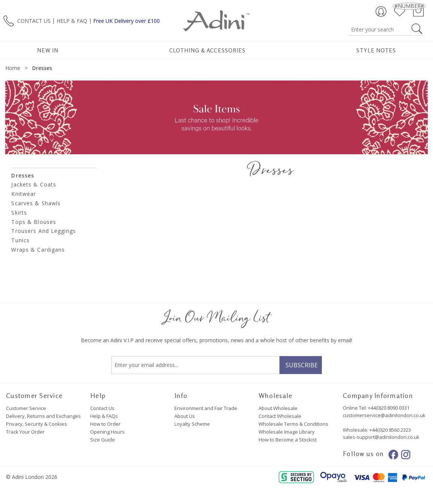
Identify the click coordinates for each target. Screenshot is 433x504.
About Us (185, 416)
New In (48, 50)
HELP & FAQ (72, 20)
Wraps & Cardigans (38, 250)
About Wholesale (278, 408)
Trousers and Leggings (44, 231)
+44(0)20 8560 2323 (390, 430)
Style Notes (376, 50)
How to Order (105, 424)
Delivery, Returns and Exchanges (43, 416)
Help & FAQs (104, 416)
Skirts (19, 212)
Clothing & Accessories (207, 50)
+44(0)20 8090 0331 (389, 408)
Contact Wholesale (280, 416)
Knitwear (24, 194)
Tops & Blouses (34, 222)
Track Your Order (25, 432)
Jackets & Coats (34, 184)
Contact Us (102, 408)
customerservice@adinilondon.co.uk (384, 415)
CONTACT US (34, 20)
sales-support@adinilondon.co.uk (381, 437)
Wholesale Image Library (287, 432)
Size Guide (103, 440)
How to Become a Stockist (288, 440)
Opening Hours (107, 432)
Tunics (20, 240)
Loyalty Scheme (192, 424)
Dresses (23, 175)
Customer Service (26, 408)
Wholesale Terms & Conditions (293, 424)
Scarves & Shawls (36, 203)
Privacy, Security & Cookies (36, 424)
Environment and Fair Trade (206, 408)
